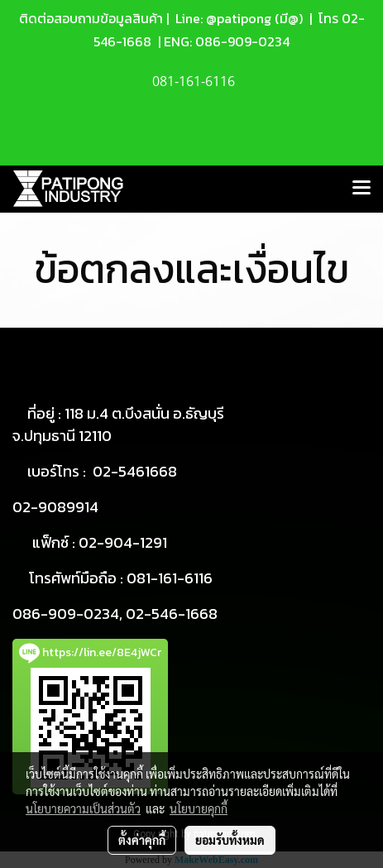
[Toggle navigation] (361, 189)
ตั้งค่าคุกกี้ (142, 840)
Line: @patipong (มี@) (237, 18)
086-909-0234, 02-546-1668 (115, 614)
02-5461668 (135, 471)
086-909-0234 (242, 41)
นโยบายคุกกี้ (199, 808)
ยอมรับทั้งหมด (230, 840)
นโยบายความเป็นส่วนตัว (83, 808)
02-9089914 (55, 507)
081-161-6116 (170, 578)
